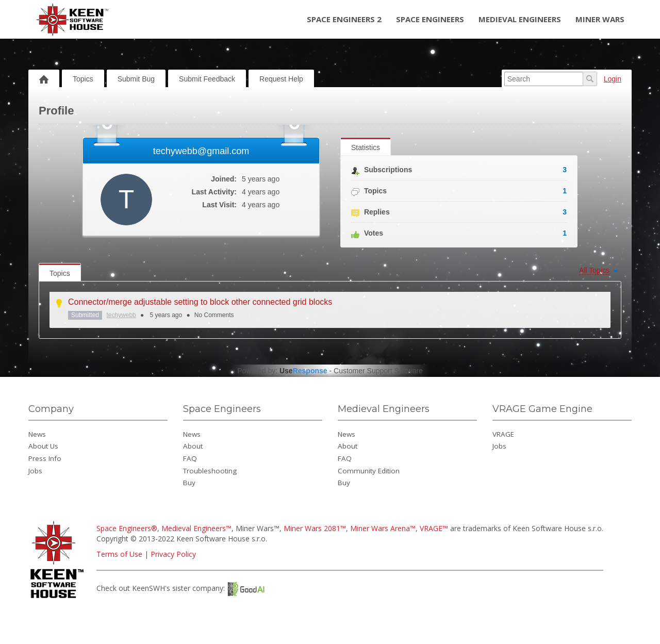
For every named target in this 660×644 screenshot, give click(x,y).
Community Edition (369, 471)
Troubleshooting (210, 471)
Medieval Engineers (520, 19)
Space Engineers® (127, 528)
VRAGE (503, 434)
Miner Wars (600, 19)
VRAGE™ (434, 528)
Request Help (281, 79)
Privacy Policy (173, 554)
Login (613, 79)
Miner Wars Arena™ (383, 528)
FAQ (190, 458)
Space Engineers (430, 19)
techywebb (121, 315)
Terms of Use (119, 554)
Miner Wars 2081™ (315, 528)
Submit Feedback (207, 79)
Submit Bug (136, 79)
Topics (83, 79)
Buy (189, 483)
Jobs (35, 471)
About (193, 446)
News (37, 434)
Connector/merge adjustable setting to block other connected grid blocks (200, 302)
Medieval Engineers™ (196, 528)
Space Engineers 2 (344, 19)
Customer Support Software (378, 371)
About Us (43, 446)
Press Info (45, 458)
